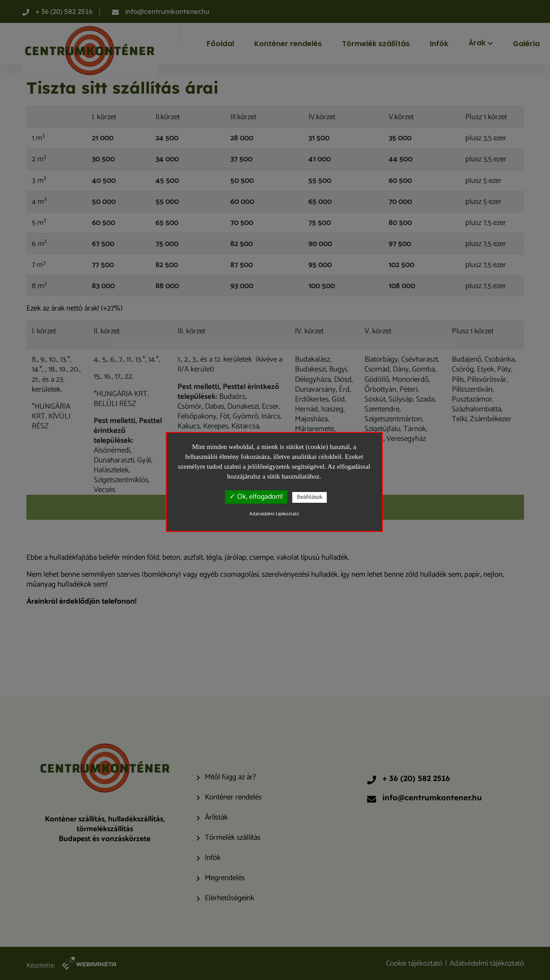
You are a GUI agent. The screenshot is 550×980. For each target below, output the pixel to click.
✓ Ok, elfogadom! (256, 497)
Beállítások (310, 497)
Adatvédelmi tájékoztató (274, 514)
